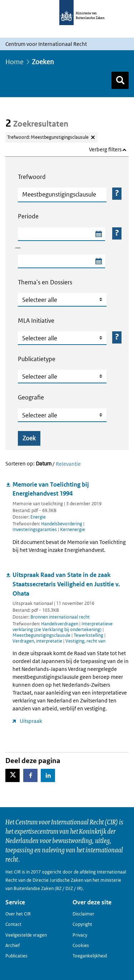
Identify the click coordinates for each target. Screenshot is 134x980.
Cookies (81, 945)
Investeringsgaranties (35, 529)
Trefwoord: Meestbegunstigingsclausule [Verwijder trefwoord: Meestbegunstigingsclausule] (48, 137)
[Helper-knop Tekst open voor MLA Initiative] (117, 337)
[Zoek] (120, 80)
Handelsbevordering (62, 524)
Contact (13, 924)
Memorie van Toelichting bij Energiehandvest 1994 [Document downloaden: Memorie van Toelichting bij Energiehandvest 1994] (51, 489)
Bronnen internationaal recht (60, 617)
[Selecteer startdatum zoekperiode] (98, 234)
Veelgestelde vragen (26, 935)
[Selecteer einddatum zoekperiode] (98, 261)
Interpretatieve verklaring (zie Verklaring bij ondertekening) (63, 627)
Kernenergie (73, 529)
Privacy (80, 935)
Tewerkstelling (89, 635)
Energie (38, 517)
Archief (13, 945)
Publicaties (16, 956)
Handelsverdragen (60, 624)
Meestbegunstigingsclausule (42, 635)
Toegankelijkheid (90, 956)
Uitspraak (31, 721)
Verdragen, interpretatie (38, 641)
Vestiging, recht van (85, 641)
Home (14, 62)
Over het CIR (18, 914)
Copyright (82, 924)
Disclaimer (83, 914)
